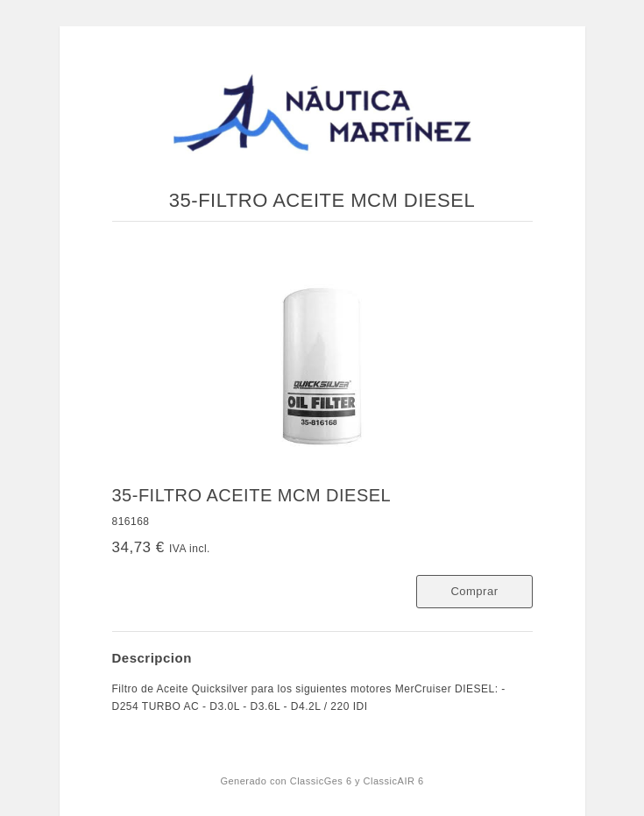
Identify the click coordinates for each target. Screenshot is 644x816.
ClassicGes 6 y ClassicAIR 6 (357, 781)
